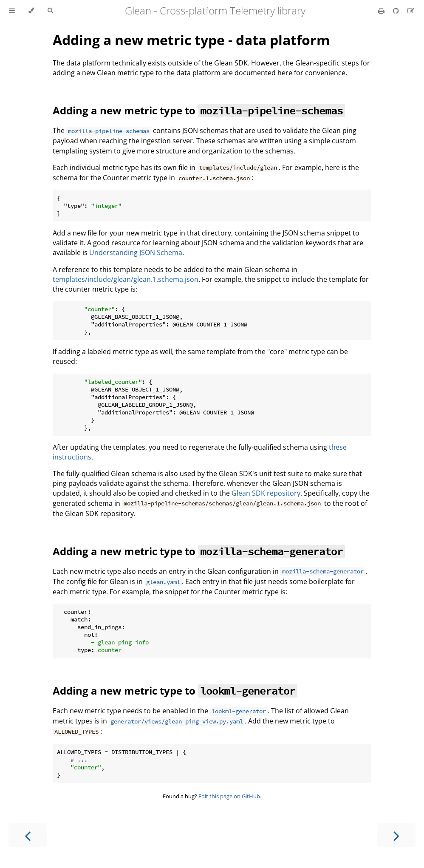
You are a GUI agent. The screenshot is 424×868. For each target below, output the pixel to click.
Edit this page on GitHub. (230, 796)
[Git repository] (397, 11)
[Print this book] (382, 11)
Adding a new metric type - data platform (191, 40)
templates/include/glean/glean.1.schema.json (126, 279)
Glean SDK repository (266, 493)
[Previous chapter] (28, 835)
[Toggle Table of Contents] (12, 11)
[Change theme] (31, 11)
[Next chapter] (396, 835)
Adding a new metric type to (199, 110)
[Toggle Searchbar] (50, 11)
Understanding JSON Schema (136, 252)
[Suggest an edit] (411, 11)
